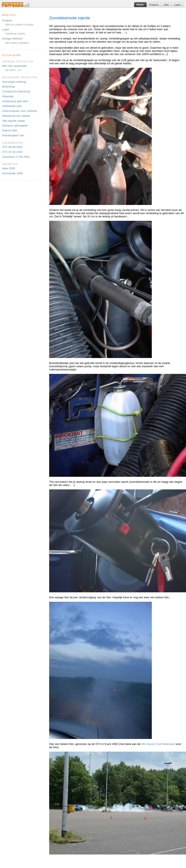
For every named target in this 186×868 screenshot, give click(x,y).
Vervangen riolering (14, 82)
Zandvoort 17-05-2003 (16, 157)
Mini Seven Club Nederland (158, 744)
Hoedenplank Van (13, 135)
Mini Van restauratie (14, 66)
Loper (6, 29)
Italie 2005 (9, 168)
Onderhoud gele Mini (15, 101)
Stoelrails (8, 96)
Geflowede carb (12, 106)
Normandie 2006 (12, 173)
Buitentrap (8, 86)
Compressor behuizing (16, 91)
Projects (7, 20)
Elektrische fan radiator (16, 116)
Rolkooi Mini (10, 130)
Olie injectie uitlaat (13, 121)
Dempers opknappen (15, 126)
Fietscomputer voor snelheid (20, 111)
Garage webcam (12, 38)
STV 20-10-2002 (12, 152)
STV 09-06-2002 (12, 147)
